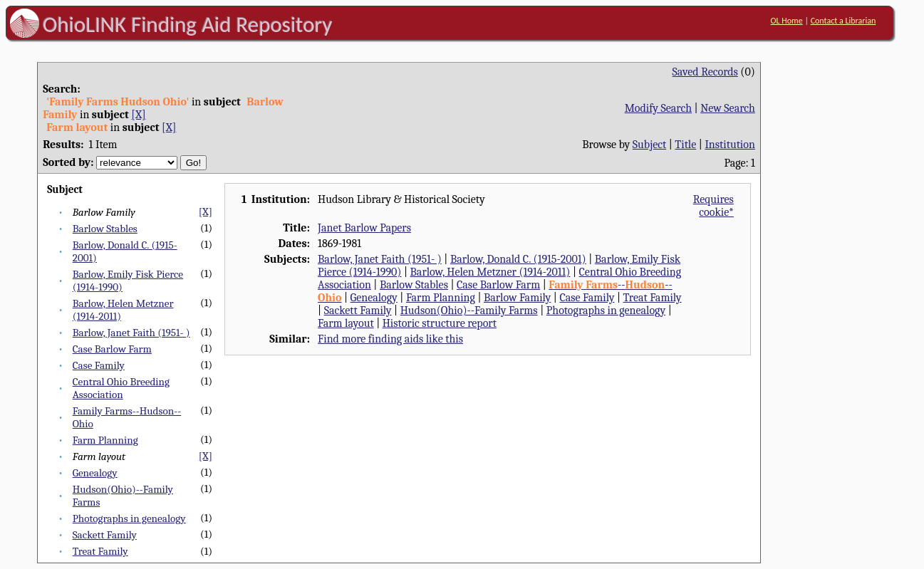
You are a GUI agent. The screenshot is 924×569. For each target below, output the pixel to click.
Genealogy (95, 473)
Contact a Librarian (843, 21)
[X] (138, 115)
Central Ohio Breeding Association (121, 388)
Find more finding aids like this (390, 339)
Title (685, 145)
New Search (728, 108)
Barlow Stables (105, 229)
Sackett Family (105, 535)
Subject (649, 145)
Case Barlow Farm (112, 349)
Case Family (99, 365)
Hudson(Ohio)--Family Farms (469, 310)
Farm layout (346, 323)
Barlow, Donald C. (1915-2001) (518, 259)
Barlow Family (517, 298)
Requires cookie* (713, 206)
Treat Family (100, 551)
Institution (730, 145)
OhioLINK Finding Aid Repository (188, 24)
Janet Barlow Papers (364, 228)
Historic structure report (440, 323)
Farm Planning (105, 440)
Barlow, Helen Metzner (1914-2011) (490, 272)
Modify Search (658, 108)
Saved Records (705, 72)
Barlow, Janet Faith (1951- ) (131, 333)
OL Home (787, 21)
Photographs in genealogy (129, 518)
